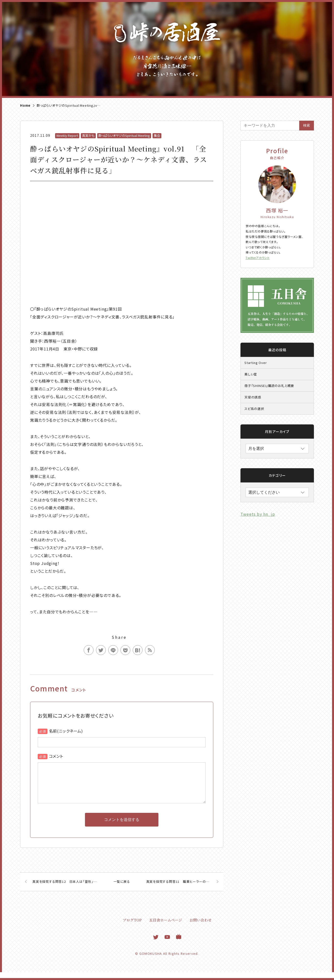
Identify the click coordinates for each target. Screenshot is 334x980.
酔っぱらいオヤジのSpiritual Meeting (124, 135)
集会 (157, 135)
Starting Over (256, 363)
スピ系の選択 (254, 409)
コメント (56, 756)
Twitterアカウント (258, 258)
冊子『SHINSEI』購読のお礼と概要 (269, 386)
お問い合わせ (201, 928)
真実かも (88, 135)
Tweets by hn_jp (258, 514)
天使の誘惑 (253, 397)
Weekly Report (67, 135)
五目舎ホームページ (166, 928)
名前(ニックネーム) (66, 731)
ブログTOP (132, 928)
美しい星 (251, 374)
